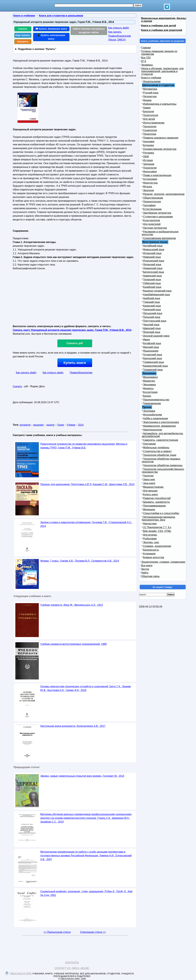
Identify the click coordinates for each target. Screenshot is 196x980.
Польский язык (152, 317)
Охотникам (149, 444)
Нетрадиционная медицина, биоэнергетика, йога (159, 518)
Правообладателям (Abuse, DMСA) (120, 38)
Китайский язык (152, 343)
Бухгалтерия (150, 392)
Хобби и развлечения (156, 418)
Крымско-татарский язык (157, 291)
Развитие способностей (157, 498)
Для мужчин (150, 535)
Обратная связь (150, 576)
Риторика (149, 153)
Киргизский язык (153, 358)
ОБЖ (146, 157)
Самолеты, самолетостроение (161, 440)
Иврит (147, 340)
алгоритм (25, 425)
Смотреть (23, 42)
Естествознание (152, 209)
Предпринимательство (156, 400)
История (148, 160)
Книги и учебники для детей (159, 26)
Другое (145, 569)
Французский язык (154, 249)
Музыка (148, 187)
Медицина (149, 509)
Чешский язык (151, 325)
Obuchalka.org (21, 974)
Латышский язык (153, 313)
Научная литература (155, 228)
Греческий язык (152, 310)
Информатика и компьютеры (160, 104)
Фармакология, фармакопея (160, 426)
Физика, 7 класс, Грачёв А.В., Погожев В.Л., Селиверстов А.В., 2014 (80, 561)
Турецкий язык (151, 302)
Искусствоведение (154, 123)
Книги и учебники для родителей (162, 30)
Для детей (149, 119)
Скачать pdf (75, 343)
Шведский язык (152, 328)
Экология (149, 190)
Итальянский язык (154, 261)
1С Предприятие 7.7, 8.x (157, 527)
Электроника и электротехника (161, 422)
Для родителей (152, 224)
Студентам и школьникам (158, 217)
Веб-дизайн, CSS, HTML (157, 531)
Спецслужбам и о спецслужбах (161, 513)
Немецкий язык (152, 257)
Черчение (149, 164)
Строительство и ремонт (157, 451)
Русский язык (151, 93)
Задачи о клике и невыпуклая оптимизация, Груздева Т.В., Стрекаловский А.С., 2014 (87, 524)
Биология (149, 111)
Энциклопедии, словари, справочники (163, 562)
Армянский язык (153, 276)
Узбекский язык (152, 283)
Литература (150, 96)
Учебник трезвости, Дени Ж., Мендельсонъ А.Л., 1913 (72, 605)
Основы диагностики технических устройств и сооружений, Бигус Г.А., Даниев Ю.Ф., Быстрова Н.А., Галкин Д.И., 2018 (86, 688)
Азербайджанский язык (157, 295)
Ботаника (149, 145)
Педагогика (150, 134)
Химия (147, 108)
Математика (150, 89)
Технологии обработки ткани (160, 455)
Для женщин (150, 491)
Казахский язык (152, 306)
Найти (145, 573)
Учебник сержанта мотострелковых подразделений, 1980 (74, 644)
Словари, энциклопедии (157, 546)
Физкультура (150, 183)
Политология (151, 115)
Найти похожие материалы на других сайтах (89, 31)
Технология (150, 126)
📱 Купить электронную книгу (51, 37)
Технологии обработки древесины (163, 465)
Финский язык (151, 347)
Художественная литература (160, 149)
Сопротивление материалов (160, 238)
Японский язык (152, 332)
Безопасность (151, 550)
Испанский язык (152, 253)
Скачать (23, 29)
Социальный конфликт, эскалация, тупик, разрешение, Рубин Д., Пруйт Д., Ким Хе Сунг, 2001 (86, 893)
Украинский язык (153, 268)
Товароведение (152, 403)
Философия (150, 172)
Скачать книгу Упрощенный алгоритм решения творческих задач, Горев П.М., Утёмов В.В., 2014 (72, 330)
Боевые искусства (154, 557)
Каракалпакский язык (155, 366)
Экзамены (147, 65)
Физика (147, 100)
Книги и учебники (151, 78)
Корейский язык (152, 287)
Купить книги (75, 363)
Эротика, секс (151, 542)
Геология (148, 476)
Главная (146, 48)
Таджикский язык (153, 370)
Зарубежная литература (157, 213)
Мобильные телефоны (156, 448)
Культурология (152, 220)
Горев (60, 425)
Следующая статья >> (93, 932)
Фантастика (150, 524)
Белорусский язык (154, 272)
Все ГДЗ (146, 58)
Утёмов (71, 425)
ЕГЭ (144, 61)
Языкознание (151, 351)
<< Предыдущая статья (57, 932)
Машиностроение (153, 487)
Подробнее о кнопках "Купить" (37, 49)
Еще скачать (23, 35)
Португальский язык (155, 321)
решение (38, 425)
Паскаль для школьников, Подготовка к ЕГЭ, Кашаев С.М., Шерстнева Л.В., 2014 (87, 484)
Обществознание (153, 198)
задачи (50, 425)
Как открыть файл (119, 28)
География (149, 205)
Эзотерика (149, 411)
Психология (150, 168)
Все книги (147, 565)
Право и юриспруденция (157, 175)
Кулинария (149, 554)
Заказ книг (149, 479)
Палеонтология (152, 202)
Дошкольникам (152, 81)
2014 (81, 425)
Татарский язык (152, 279)
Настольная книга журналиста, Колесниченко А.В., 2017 (73, 726)
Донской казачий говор (156, 336)
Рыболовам (150, 539)
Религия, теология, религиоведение (164, 194)
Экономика (150, 385)
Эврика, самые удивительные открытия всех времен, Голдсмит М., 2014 (82, 776)
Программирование (155, 506)
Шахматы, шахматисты (157, 502)
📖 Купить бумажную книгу (51, 29)
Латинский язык (152, 264)
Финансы (148, 388)
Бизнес (147, 396)
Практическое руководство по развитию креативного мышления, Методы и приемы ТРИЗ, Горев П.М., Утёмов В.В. (84, 446)
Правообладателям (81, 373)
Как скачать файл (26, 373)
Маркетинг (149, 381)
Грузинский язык (153, 355)
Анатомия (149, 142)
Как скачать (115, 32)
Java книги (149, 483)
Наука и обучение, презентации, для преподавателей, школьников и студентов (162, 71)
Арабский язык (152, 298)
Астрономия (150, 179)
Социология (150, 130)
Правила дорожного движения (161, 138)
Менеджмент (151, 377)
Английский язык (153, 246)
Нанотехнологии (153, 430)
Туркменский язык (154, 362)
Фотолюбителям (153, 415)
